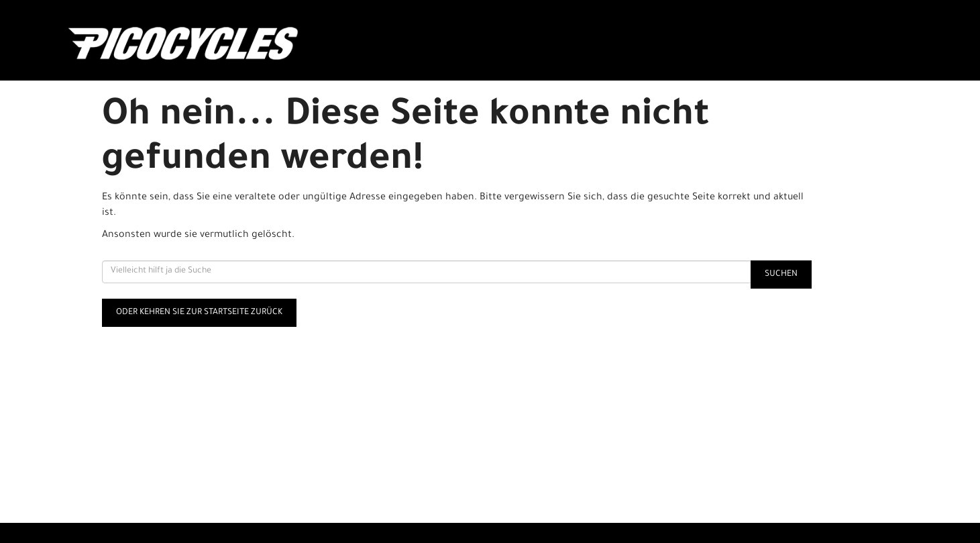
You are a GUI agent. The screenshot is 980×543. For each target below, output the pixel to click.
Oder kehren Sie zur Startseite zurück (199, 313)
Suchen (781, 275)
